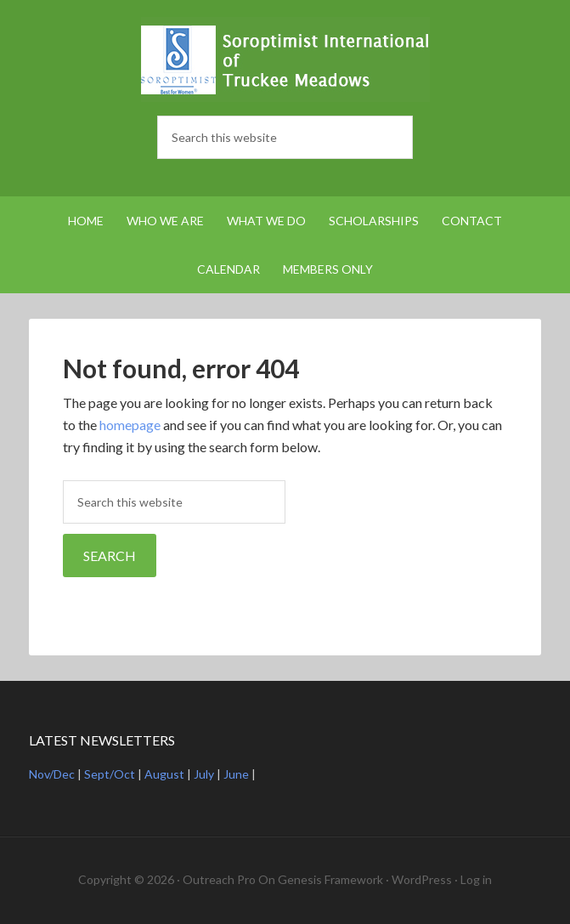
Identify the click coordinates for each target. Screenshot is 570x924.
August (164, 774)
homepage (130, 425)
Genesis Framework (330, 879)
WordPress (422, 879)
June (236, 774)
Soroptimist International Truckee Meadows (285, 60)
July (204, 774)
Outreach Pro (219, 879)
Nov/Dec (52, 774)
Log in (476, 879)
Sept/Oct (110, 774)
